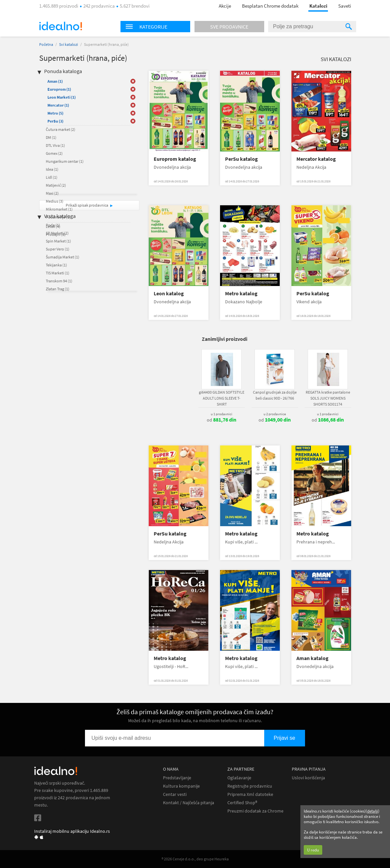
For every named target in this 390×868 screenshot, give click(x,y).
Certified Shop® (242, 803)
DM (51, 137)
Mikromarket (59, 209)
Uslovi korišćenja (308, 778)
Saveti (345, 6)
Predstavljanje (177, 778)
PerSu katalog (241, 159)
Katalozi (318, 6)
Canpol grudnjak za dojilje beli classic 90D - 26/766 (275, 395)
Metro (55, 113)
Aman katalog (312, 658)
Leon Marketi (62, 97)
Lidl (52, 177)
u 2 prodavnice (275, 414)
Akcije (225, 6)
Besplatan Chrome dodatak (270, 6)
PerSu (55, 121)
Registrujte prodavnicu (250, 786)
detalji (373, 811)
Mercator (58, 105)
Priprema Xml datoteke (250, 794)
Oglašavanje (239, 778)
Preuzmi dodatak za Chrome (255, 811)
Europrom (59, 89)
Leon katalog (169, 293)
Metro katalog (241, 293)
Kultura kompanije (181, 786)
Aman (55, 81)
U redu (313, 850)
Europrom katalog (175, 159)
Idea (52, 169)
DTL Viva (55, 145)
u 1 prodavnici (222, 414)
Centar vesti (175, 794)
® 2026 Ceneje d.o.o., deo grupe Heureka (195, 859)
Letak (53, 226)
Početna (46, 44)
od (222, 420)
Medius (55, 201)
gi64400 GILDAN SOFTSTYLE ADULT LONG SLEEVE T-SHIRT (222, 398)
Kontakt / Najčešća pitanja (189, 803)
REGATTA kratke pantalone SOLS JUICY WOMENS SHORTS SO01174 (328, 398)
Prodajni (56, 234)
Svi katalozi (69, 44)
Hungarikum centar (65, 161)
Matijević (56, 185)
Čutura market (61, 129)
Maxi (52, 193)
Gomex (54, 153)
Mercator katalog (316, 159)
